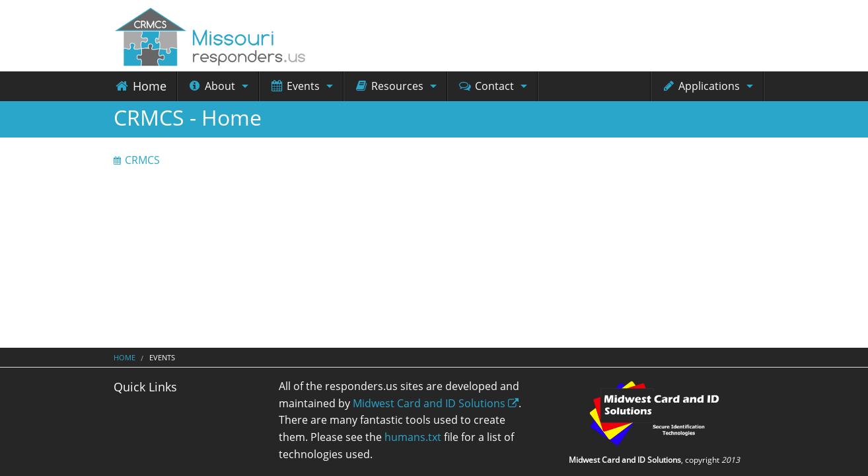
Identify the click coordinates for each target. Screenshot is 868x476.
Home (140, 86)
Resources (389, 86)
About (211, 86)
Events (295, 86)
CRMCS (142, 160)
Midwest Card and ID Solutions (436, 403)
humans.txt (413, 437)
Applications (701, 86)
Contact (486, 86)
